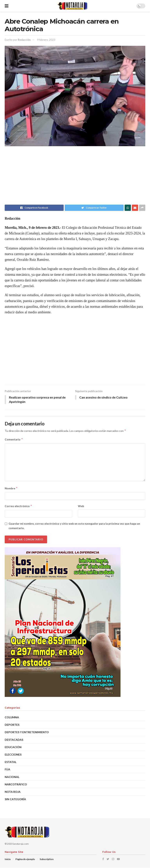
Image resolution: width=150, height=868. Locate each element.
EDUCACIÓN (13, 747)
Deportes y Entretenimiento (27, 732)
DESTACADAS (14, 740)
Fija (7, 769)
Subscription (47, 859)
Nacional (12, 777)
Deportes (12, 725)
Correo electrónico (18, 506)
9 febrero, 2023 (46, 40)
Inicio (8, 859)
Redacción (24, 40)
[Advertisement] (75, 177)
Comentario (14, 440)
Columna (12, 717)
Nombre (11, 489)
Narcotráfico (16, 784)
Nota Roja (13, 792)
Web (81, 506)
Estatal (11, 762)
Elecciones (13, 755)
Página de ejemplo (25, 859)
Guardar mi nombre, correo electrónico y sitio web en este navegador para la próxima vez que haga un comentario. (74, 526)
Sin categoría (15, 799)
